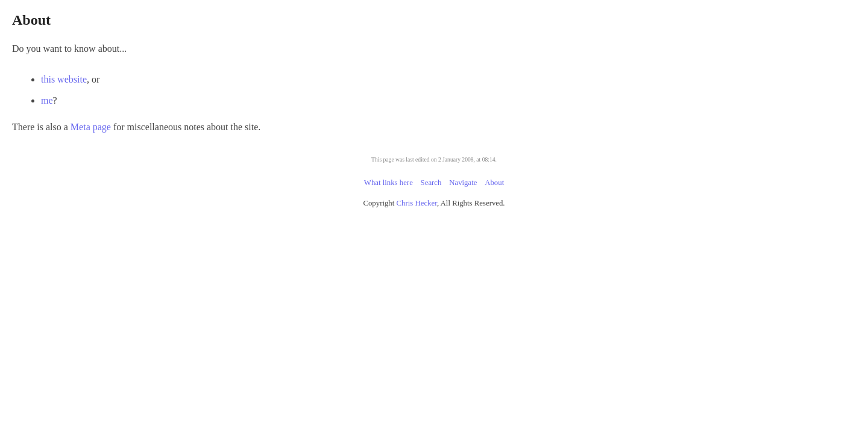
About (494, 183)
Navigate (463, 183)
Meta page (284, 127)
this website (271, 79)
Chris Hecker (417, 203)
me (254, 100)
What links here (388, 183)
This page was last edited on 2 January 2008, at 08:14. (434, 159)
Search (431, 183)
